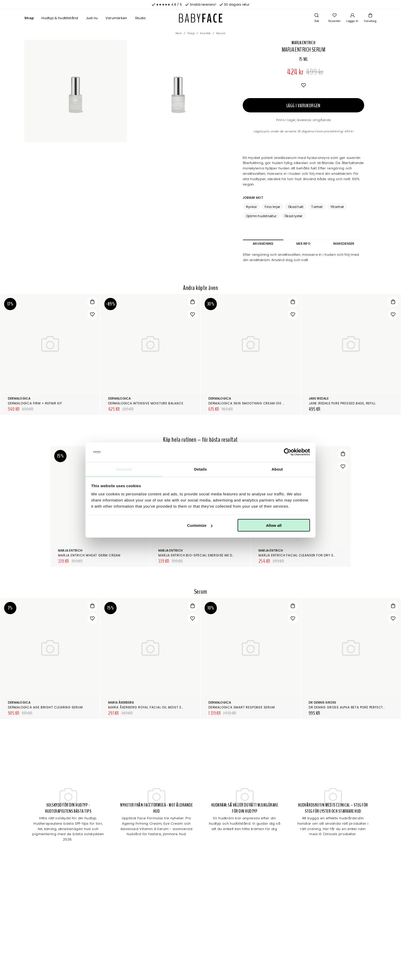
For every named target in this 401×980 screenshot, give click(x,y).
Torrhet (317, 207)
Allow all (274, 525)
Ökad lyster (293, 216)
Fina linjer (272, 207)
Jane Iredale (319, 398)
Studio (141, 18)
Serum (221, 33)
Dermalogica (19, 398)
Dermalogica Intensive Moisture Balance (146, 403)
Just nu (92, 18)
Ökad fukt (296, 207)
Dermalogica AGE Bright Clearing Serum (45, 707)
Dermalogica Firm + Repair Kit (35, 403)
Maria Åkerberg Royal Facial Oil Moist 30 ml (148, 707)
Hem (179, 33)
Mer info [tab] (303, 244)
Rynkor (251, 207)
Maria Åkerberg (121, 702)
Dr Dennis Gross (322, 702)
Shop (29, 18)
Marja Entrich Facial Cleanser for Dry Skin (299, 555)
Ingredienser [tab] (344, 244)
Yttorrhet (337, 207)
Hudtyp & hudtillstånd (60, 18)
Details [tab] (201, 469)
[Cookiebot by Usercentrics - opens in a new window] (288, 452)
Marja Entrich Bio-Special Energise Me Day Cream (204, 555)
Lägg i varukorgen (303, 106)
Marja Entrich (304, 43)
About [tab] (277, 469)
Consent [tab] (124, 469)
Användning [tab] (263, 244)
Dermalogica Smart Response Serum (242, 707)
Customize (200, 525)
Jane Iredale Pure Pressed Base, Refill (342, 403)
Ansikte (205, 33)
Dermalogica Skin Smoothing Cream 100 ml (248, 403)
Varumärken (116, 18)
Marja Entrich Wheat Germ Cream (89, 555)
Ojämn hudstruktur (261, 216)
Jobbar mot (253, 198)
